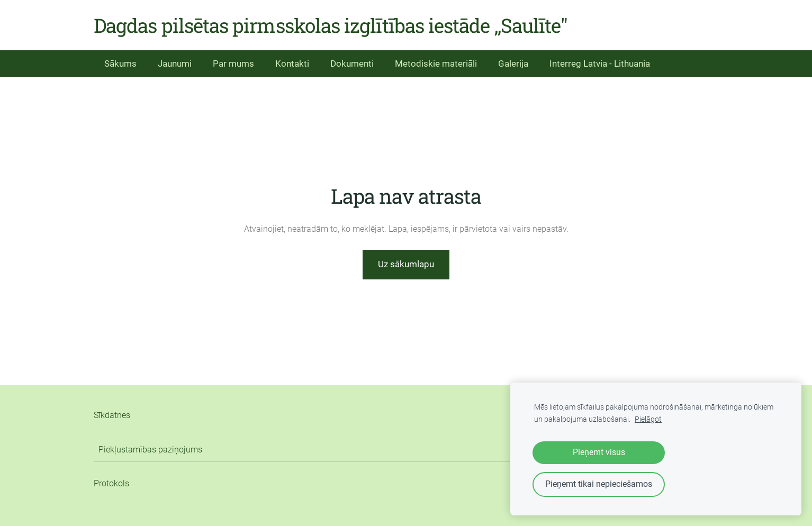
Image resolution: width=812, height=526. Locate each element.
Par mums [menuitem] (233, 64)
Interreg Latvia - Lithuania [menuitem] (600, 64)
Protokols (111, 483)
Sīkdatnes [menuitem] (112, 415)
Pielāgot (648, 419)
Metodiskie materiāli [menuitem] (436, 64)
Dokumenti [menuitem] (352, 64)
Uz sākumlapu (406, 264)
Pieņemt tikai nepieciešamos (599, 484)
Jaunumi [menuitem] (175, 64)
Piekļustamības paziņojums (150, 450)
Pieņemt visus (599, 452)
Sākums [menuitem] (120, 64)
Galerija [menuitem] (513, 64)
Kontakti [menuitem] (292, 64)
